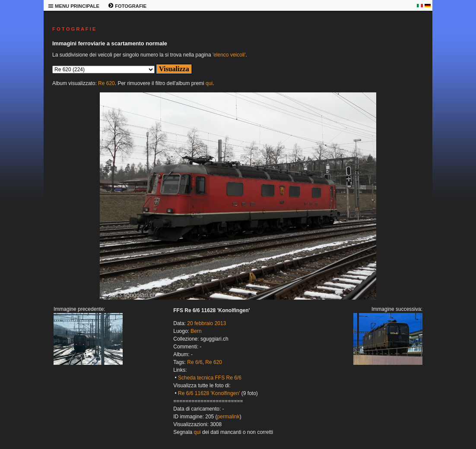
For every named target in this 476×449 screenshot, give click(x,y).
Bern (196, 331)
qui (209, 83)
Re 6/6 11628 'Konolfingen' (209, 393)
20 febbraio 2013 (206, 323)
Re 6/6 (195, 362)
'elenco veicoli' (229, 55)
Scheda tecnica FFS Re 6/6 (210, 378)
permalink (228, 417)
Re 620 (106, 83)
